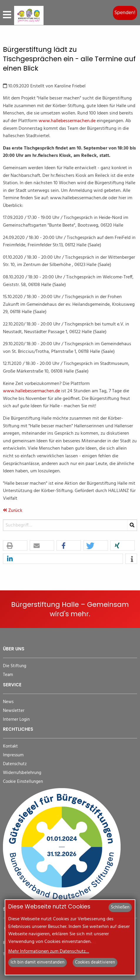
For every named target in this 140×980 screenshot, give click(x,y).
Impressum (13, 755)
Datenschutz (15, 764)
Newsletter (14, 711)
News (8, 702)
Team (8, 675)
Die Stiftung (15, 666)
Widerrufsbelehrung (22, 773)
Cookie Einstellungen (23, 782)
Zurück (13, 511)
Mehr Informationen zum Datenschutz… (49, 951)
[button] (15, 546)
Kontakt (10, 746)
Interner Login (16, 720)
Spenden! (125, 13)
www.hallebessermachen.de (67, 121)
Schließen (120, 907)
